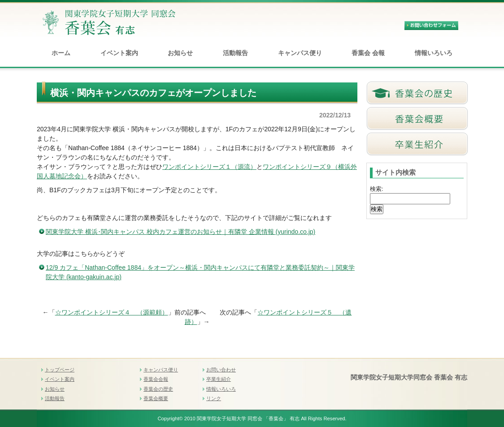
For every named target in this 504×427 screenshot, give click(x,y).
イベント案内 (119, 53)
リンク (214, 398)
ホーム (61, 53)
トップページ (60, 370)
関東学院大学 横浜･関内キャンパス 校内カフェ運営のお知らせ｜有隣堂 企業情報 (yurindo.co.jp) (180, 232)
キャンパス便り (300, 53)
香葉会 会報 (368, 53)
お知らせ (180, 53)
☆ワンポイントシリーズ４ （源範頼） (112, 312)
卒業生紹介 (219, 379)
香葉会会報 (156, 379)
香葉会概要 (156, 398)
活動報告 (235, 53)
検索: (377, 189)
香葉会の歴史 (158, 389)
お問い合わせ (221, 370)
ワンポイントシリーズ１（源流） (209, 167)
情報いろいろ (434, 53)
